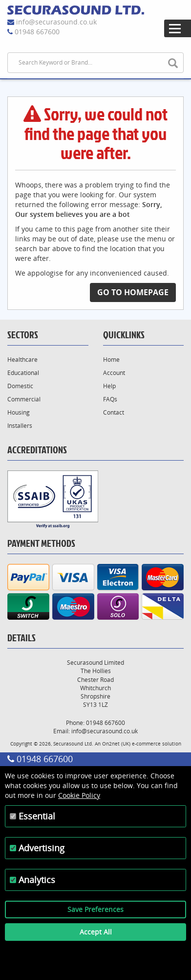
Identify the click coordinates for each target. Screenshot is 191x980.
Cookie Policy (79, 795)
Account (114, 373)
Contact (114, 412)
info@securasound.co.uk (56, 22)
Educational (23, 373)
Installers (20, 426)
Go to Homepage (133, 292)
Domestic (20, 386)
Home (111, 360)
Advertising (42, 848)
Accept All (96, 932)
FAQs (110, 399)
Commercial (24, 399)
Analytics (37, 880)
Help (109, 386)
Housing (19, 412)
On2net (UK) (116, 744)
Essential (37, 816)
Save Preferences (95, 909)
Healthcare (22, 360)
